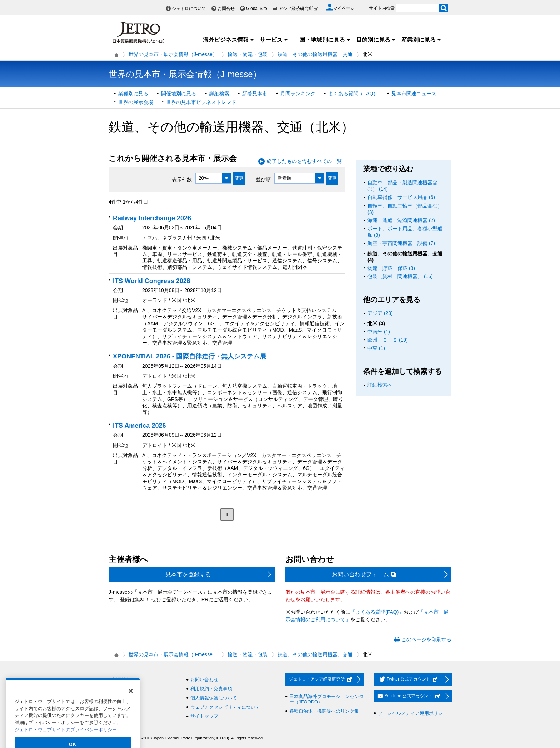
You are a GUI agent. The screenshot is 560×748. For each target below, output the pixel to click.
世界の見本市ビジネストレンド (201, 102)
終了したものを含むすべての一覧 (304, 161)
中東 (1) (376, 348)
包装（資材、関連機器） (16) (400, 276)
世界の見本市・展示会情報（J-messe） (173, 54)
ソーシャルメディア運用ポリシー (413, 713)
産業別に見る (421, 40)
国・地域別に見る (325, 40)
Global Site (257, 9)
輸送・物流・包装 (247, 54)
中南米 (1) (379, 332)
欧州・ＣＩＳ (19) (388, 340)
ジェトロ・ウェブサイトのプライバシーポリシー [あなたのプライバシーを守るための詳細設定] (66, 742)
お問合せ (226, 9)
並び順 (263, 179)
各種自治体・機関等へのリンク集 (324, 711)
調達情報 (122, 689)
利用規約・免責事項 (211, 689)
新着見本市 (255, 94)
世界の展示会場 (136, 102)
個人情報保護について (214, 698)
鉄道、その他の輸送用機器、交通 (315, 54)
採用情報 (122, 680)
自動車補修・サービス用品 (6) (401, 197)
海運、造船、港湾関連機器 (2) (401, 220)
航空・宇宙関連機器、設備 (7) (401, 243)
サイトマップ (204, 716)
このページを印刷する (426, 639)
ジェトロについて (189, 9)
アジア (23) (380, 313)
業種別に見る (133, 94)
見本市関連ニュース (414, 94)
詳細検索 (219, 94)
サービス (274, 40)
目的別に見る (376, 40)
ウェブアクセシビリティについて (225, 707)
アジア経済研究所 (299, 9)
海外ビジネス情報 (229, 40)
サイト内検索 (382, 8)
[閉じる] (131, 703)
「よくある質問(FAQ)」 (377, 612)
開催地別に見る (179, 94)
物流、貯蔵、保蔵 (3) (391, 268)
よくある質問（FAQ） (353, 94)
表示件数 (182, 179)
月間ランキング (298, 94)
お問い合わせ (204, 680)
